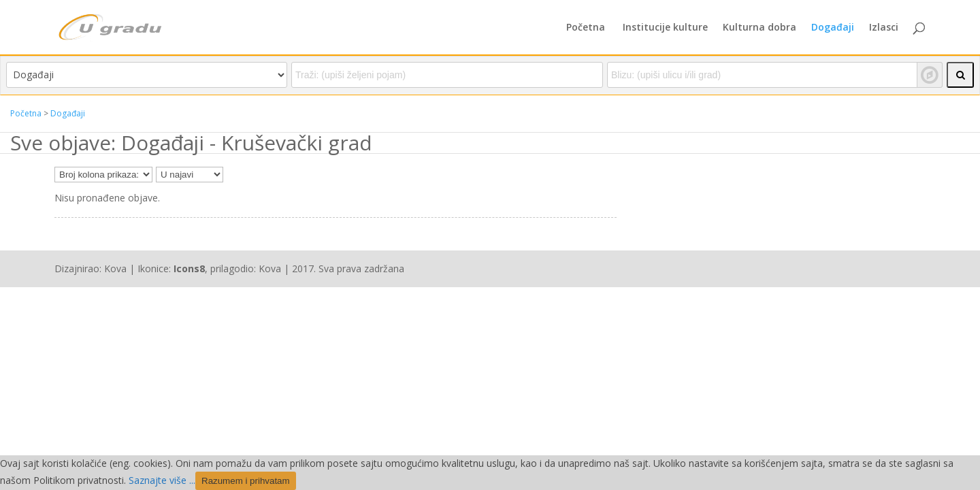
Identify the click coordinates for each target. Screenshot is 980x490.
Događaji (833, 28)
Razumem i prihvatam (246, 481)
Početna (586, 28)
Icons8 (189, 268)
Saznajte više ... (162, 480)
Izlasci (884, 28)
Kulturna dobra (759, 28)
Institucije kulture (665, 28)
